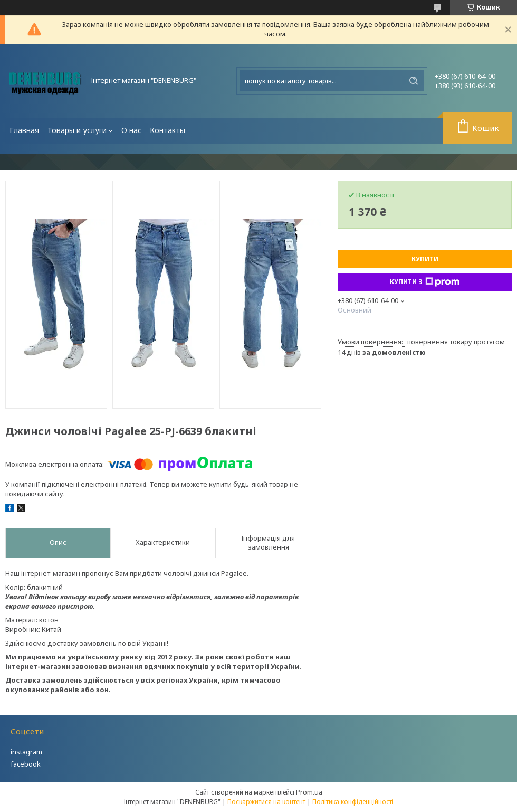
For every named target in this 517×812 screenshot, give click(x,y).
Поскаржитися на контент (266, 802)
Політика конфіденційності (353, 802)
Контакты (167, 130)
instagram (26, 752)
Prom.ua (309, 792)
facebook (26, 764)
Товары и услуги (77, 130)
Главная (24, 130)
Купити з (425, 282)
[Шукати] (414, 81)
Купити (425, 259)
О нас (131, 130)
